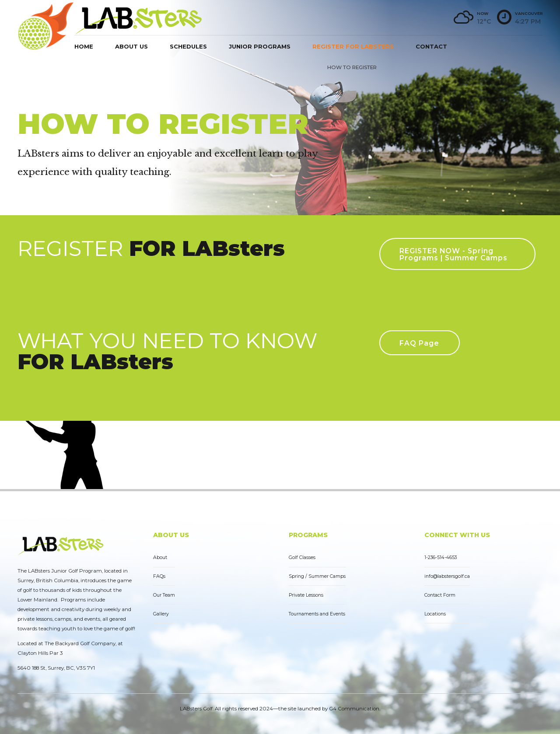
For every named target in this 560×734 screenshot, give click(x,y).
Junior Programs (260, 46)
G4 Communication (354, 709)
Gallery (161, 614)
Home (84, 46)
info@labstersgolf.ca (447, 576)
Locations (435, 614)
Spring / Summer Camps (317, 576)
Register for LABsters (353, 46)
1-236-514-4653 (441, 557)
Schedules (188, 46)
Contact (431, 46)
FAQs (159, 576)
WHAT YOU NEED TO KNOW (167, 351)
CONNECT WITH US (457, 535)
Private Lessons (306, 595)
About (160, 557)
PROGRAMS (308, 535)
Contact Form (440, 595)
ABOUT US (171, 535)
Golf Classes (302, 557)
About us (131, 46)
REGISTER (151, 248)
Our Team (164, 595)
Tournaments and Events (317, 614)
